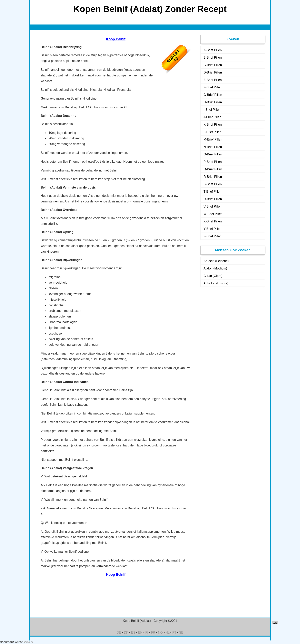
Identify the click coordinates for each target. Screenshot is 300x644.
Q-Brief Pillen (213, 169)
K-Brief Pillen (213, 125)
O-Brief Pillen (213, 154)
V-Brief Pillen (213, 206)
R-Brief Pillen (213, 177)
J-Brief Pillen (212, 117)
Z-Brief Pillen (213, 236)
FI (147, 633)
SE (181, 633)
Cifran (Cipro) (213, 276)
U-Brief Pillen (213, 199)
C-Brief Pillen (213, 65)
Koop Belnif (116, 39)
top (275, 623)
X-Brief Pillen (213, 221)
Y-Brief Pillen (212, 229)
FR (153, 633)
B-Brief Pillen (213, 58)
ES (133, 633)
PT (174, 633)
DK (126, 633)
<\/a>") (28, 642)
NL (167, 633)
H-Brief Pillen (213, 102)
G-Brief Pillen (213, 95)
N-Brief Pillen (213, 147)
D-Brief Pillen (213, 72)
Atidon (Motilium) (215, 268)
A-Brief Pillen (213, 50)
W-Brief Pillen (213, 214)
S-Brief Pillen (213, 184)
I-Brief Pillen (212, 110)
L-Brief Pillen (212, 132)
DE (119, 633)
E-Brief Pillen (213, 80)
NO (160, 633)
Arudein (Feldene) (216, 261)
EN (140, 633)
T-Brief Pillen (212, 192)
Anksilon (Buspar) (216, 283)
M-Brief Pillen (213, 139)
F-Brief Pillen (213, 87)
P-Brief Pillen (213, 162)
